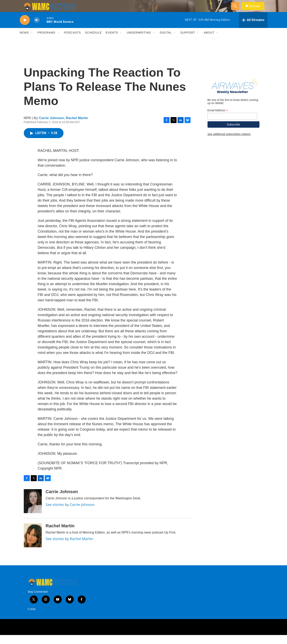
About (209, 42)
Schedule (93, 42)
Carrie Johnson (51, 127)
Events (112, 42)
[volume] (37, 29)
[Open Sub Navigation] (32, 42)
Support (188, 42)
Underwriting (139, 42)
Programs (47, 42)
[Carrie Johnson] (33, 510)
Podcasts (72, 42)
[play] (25, 29)
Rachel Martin (77, 127)
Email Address (218, 119)
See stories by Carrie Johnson (70, 514)
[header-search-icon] (237, 11)
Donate (257, 10)
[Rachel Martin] (33, 544)
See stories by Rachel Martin (70, 548)
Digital (166, 42)
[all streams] (253, 29)
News (24, 42)
